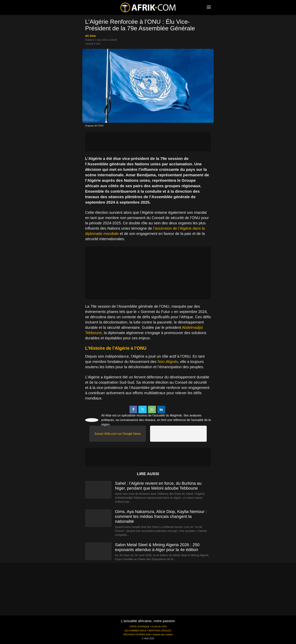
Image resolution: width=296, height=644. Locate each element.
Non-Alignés (168, 362)
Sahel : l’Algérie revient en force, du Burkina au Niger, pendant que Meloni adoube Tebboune (158, 486)
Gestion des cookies (163, 635)
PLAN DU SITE (159, 627)
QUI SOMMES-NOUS (136, 631)
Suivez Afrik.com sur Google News (118, 434)
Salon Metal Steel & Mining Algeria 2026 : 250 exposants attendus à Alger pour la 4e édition (157, 547)
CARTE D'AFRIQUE (139, 627)
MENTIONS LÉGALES (160, 631)
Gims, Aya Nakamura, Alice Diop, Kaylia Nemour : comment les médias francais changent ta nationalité (161, 516)
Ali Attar (91, 36)
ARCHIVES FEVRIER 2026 (137, 635)
